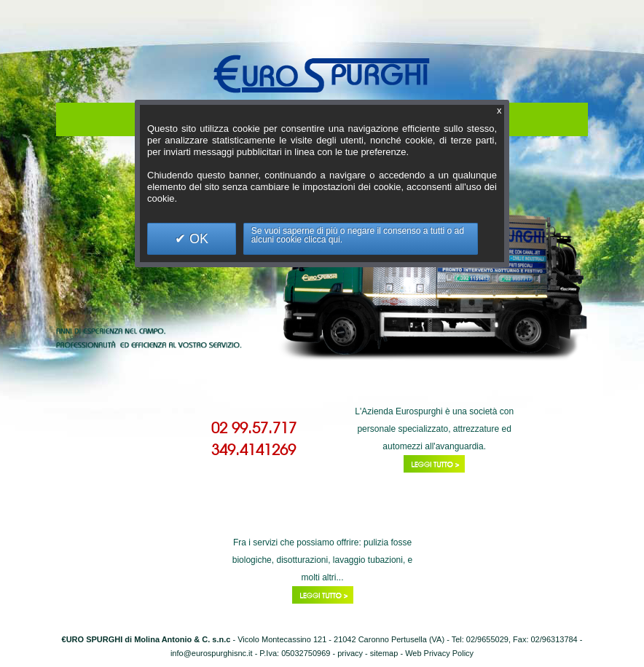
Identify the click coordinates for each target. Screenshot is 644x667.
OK (197, 239)
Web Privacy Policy (439, 653)
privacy (350, 653)
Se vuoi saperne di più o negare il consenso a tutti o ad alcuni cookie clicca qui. (358, 235)
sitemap (384, 653)
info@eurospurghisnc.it (212, 653)
